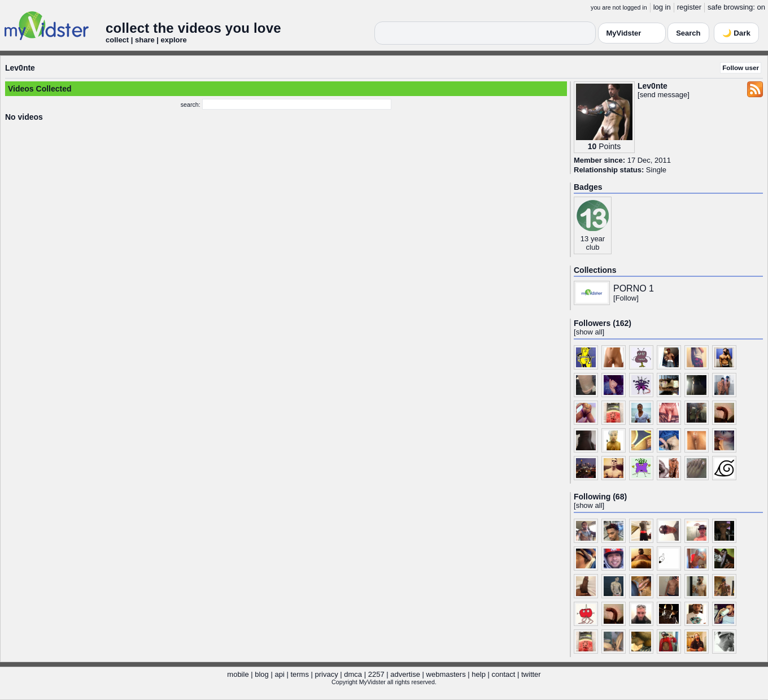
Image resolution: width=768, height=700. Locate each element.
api (279, 674)
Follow (626, 298)
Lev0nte (20, 68)
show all (589, 332)
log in (662, 7)
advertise (405, 674)
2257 (376, 674)
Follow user (741, 68)
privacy (327, 674)
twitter (531, 674)
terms (300, 674)
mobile (238, 674)
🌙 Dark (736, 33)
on (761, 7)
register (689, 7)
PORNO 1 (634, 288)
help (479, 674)
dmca (353, 674)
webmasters (446, 674)
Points (610, 146)
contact (503, 674)
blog (262, 674)
